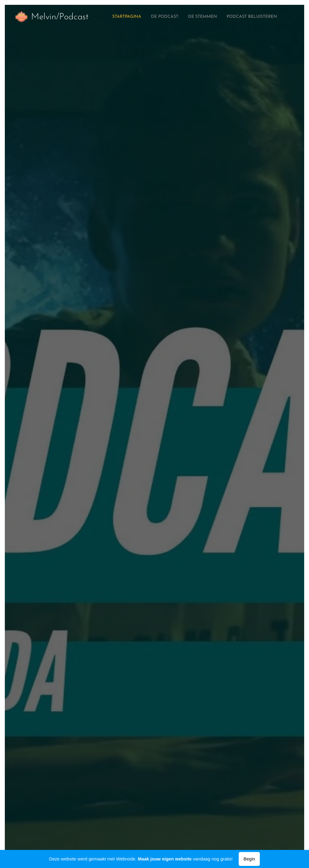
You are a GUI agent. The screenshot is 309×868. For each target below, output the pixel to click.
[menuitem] (247, 17)
